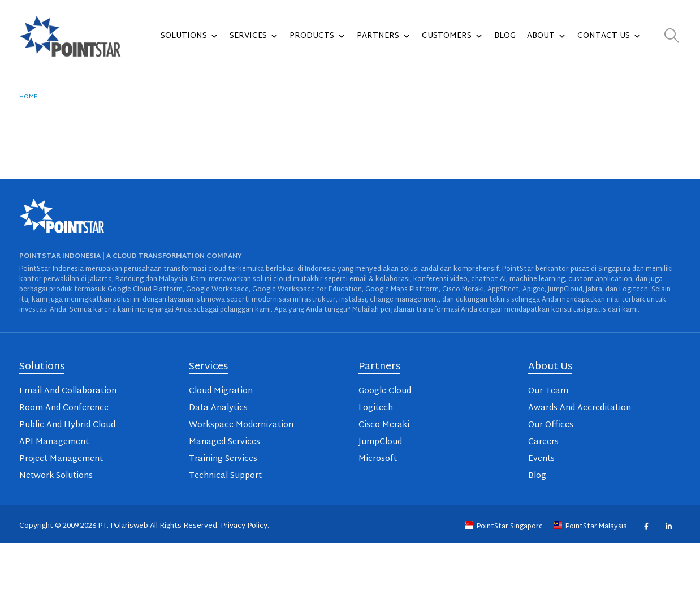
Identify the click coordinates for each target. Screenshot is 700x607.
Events (541, 459)
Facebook (646, 526)
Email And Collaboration (68, 391)
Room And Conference (64, 408)
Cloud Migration (221, 391)
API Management (54, 442)
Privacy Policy (244, 526)
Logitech (376, 408)
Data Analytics (218, 408)
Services (254, 36)
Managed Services (224, 442)
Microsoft (378, 459)
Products (317, 36)
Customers (452, 36)
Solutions (189, 36)
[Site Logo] (70, 36)
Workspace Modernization (241, 425)
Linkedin (668, 526)
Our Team (548, 391)
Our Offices (551, 425)
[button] (672, 36)
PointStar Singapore (505, 527)
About (546, 36)
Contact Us (609, 36)
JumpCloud (380, 442)
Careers (543, 442)
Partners (384, 36)
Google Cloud (385, 391)
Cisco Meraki (384, 425)
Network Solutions (56, 476)
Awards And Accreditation (580, 408)
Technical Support (225, 476)
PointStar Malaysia (591, 527)
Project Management (61, 459)
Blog (505, 36)
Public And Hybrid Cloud (67, 425)
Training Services (223, 459)
